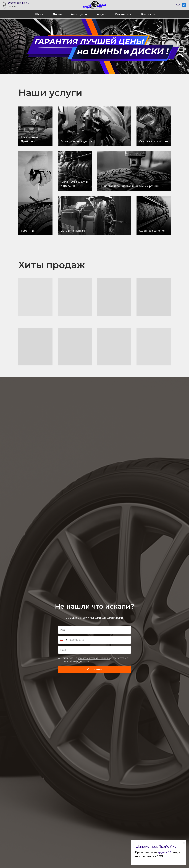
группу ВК (164, 852)
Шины (39, 14)
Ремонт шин (29, 231)
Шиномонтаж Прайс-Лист (156, 846)
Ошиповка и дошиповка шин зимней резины (129, 186)
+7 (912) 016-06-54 (18, 3)
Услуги (101, 14)
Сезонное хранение (152, 231)
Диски (57, 14)
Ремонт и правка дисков (76, 141)
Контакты (148, 14)
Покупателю (124, 14)
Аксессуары (79, 14)
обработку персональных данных (94, 658)
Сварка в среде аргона (154, 141)
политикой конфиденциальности (78, 661)
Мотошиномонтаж (73, 231)
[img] (35, 193)
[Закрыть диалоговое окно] (184, 843)
